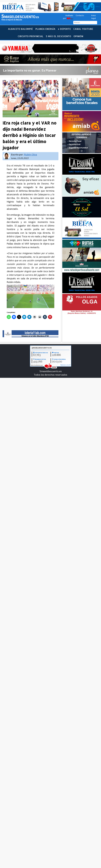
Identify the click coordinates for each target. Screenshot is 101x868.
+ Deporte (64, 29)
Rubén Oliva (31, 155)
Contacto (80, 15)
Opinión (78, 36)
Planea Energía (45, 29)
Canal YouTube (83, 29)
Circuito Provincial (31, 36)
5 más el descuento (58, 36)
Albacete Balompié (20, 29)
